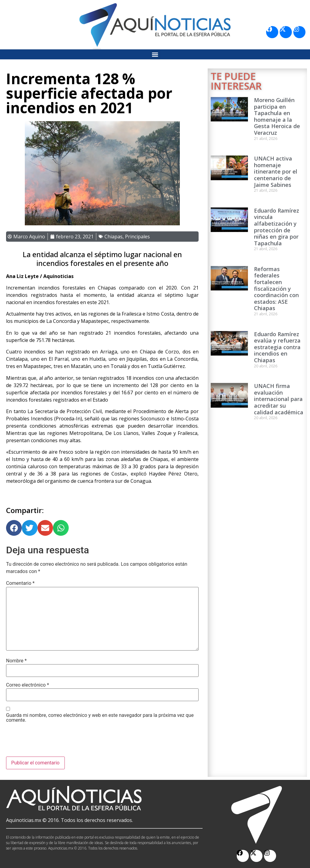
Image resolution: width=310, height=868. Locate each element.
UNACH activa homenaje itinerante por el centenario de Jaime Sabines (276, 171)
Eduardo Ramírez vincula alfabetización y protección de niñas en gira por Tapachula (277, 227)
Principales (137, 237)
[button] (155, 54)
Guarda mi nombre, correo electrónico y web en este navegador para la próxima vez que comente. (100, 718)
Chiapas (114, 237)
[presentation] (52, 742)
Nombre (16, 661)
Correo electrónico (28, 685)
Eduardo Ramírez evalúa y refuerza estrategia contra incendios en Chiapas (277, 347)
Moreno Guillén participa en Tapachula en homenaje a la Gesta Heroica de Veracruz (277, 116)
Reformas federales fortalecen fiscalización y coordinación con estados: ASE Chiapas (276, 289)
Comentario (20, 583)
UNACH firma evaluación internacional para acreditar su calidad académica (279, 399)
